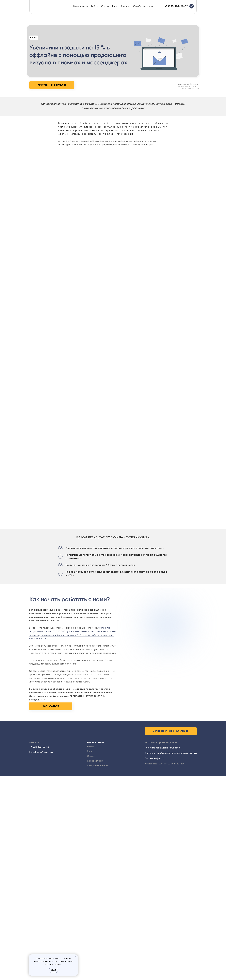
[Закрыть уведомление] (76, 957)
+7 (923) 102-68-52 (39, 747)
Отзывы (105, 6)
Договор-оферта (154, 759)
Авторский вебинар (98, 766)
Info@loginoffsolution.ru (42, 752)
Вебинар (125, 6)
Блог (115, 6)
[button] (171, 731)
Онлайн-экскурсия (143, 6)
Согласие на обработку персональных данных (171, 753)
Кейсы (94, 6)
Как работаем (81, 6)
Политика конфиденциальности (162, 748)
